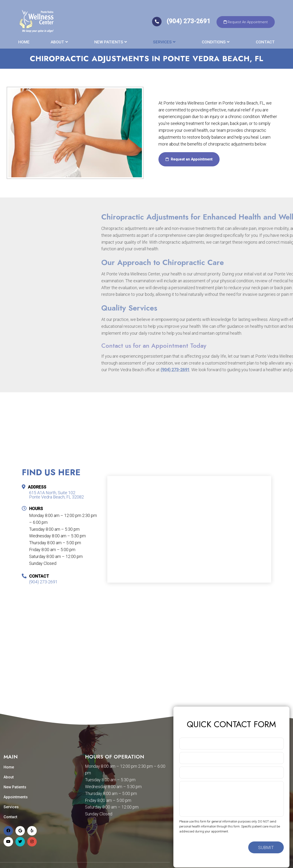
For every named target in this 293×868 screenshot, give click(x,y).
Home (24, 42)
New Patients (109, 42)
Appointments (16, 797)
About (57, 42)
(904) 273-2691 (182, 21)
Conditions (214, 42)
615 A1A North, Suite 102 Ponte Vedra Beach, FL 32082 (56, 495)
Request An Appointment (246, 22)
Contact (265, 42)
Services (162, 42)
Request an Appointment (189, 159)
